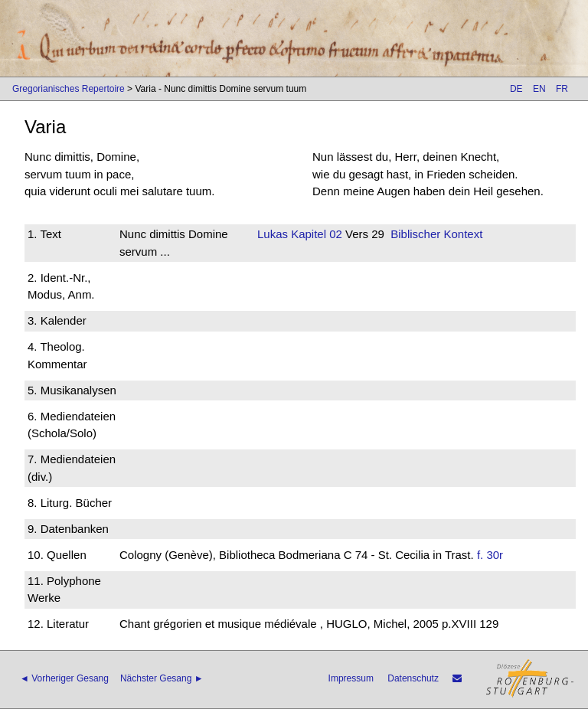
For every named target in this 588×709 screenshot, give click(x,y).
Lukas (273, 234)
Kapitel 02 (315, 234)
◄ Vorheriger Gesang (64, 678)
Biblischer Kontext (436, 234)
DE (516, 89)
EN (539, 89)
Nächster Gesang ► (162, 678)
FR (562, 89)
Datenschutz (413, 678)
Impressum (351, 678)
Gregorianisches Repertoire (69, 89)
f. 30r (490, 555)
